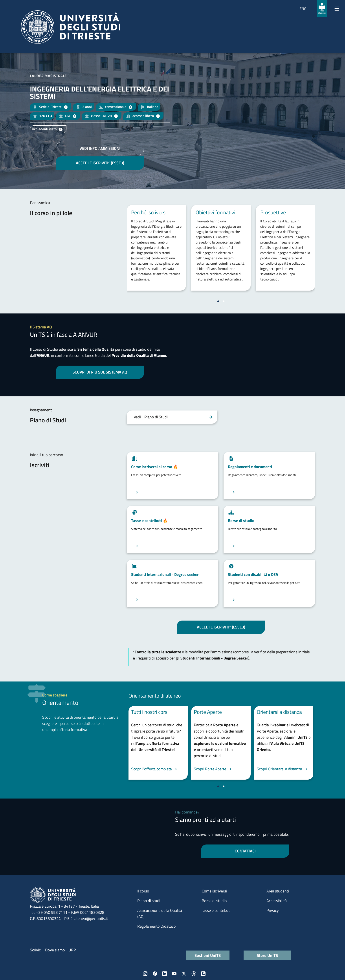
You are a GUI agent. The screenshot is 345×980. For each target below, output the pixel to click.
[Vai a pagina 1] (218, 301)
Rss (203, 974)
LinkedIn (165, 974)
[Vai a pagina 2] (224, 301)
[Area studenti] (322, 9)
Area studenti (278, 891)
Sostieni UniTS (208, 955)
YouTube (174, 974)
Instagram (145, 974)
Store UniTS (267, 955)
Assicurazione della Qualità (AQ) (160, 913)
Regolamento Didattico (157, 926)
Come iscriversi (214, 891)
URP (72, 950)
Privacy (273, 910)
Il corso (143, 891)
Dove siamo (55, 950)
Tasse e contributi (216, 910)
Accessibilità (277, 901)
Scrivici (36, 950)
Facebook (155, 974)
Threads (194, 974)
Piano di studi (149, 901)
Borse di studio (214, 901)
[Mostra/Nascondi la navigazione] (337, 9)
